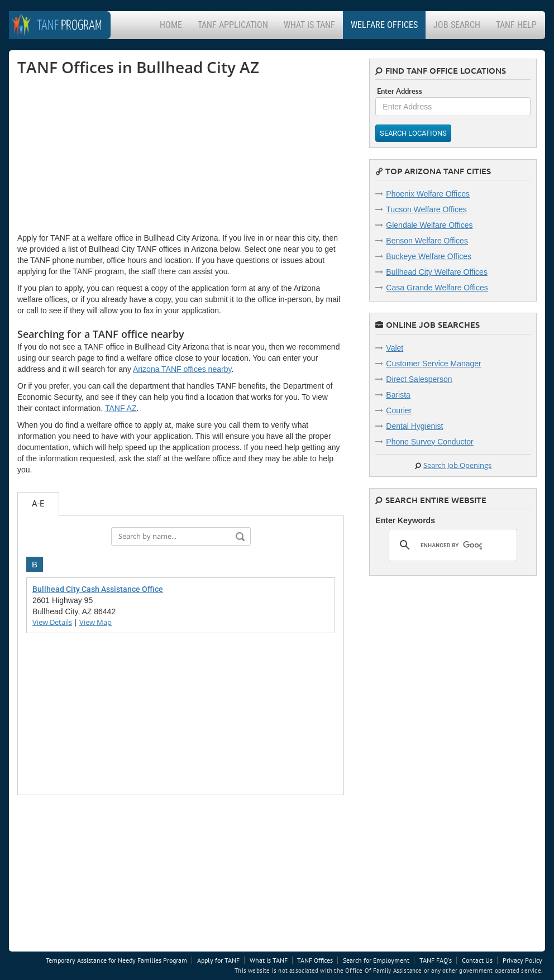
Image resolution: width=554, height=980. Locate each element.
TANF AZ (121, 408)
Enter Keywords (405, 520)
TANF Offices (315, 960)
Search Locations (413, 133)
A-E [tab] (38, 504)
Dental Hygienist (414, 426)
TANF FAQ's (436, 960)
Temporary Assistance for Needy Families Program (116, 960)
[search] (451, 545)
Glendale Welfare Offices (429, 225)
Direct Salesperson (419, 379)
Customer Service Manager (433, 364)
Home (171, 25)
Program (70, 26)
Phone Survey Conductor (429, 442)
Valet (395, 348)
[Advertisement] (101, 154)
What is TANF (309, 25)
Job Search (457, 25)
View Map (95, 622)
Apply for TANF (218, 960)
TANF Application (233, 25)
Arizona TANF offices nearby (182, 369)
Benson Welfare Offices (427, 241)
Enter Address (400, 91)
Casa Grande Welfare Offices (437, 288)
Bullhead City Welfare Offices (437, 272)
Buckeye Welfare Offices (429, 256)
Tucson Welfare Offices (426, 209)
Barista (398, 395)
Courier (399, 410)
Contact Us (477, 960)
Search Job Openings (457, 465)
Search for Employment (376, 960)
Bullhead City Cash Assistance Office (98, 589)
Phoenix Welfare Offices (428, 194)
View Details (52, 622)
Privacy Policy (522, 960)
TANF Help (516, 25)
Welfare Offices (384, 25)
